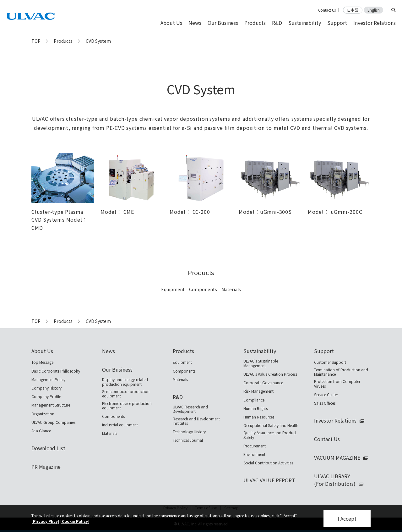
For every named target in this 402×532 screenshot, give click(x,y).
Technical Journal (188, 440)
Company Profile (46, 396)
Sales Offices (325, 403)
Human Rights (255, 408)
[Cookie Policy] (75, 521)
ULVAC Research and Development (190, 409)
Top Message (42, 362)
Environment (254, 454)
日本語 (353, 10)
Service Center (326, 395)
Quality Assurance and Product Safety (270, 435)
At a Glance (41, 431)
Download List (48, 448)
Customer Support (330, 362)
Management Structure (51, 405)
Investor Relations (335, 420)
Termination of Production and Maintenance (341, 372)
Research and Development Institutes (196, 421)
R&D (178, 397)
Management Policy (48, 380)
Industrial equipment (120, 425)
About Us (42, 351)
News (109, 351)
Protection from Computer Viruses (337, 384)
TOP (36, 41)
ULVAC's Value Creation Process (270, 374)
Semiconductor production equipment (126, 394)
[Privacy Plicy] (45, 521)
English (374, 10)
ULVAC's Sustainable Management (261, 363)
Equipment (173, 289)
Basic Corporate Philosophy (56, 371)
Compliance (254, 400)
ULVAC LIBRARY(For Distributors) (335, 480)
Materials (231, 289)
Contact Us (327, 10)
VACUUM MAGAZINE (337, 457)
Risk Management (258, 391)
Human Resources (259, 417)
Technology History (189, 432)
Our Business (117, 369)
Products (63, 41)
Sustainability (260, 351)
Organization (43, 414)
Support (324, 351)
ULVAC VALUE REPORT (269, 480)
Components (203, 289)
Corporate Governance (263, 383)
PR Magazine (46, 467)
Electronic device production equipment (127, 406)
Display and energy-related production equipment (125, 382)
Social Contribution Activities (268, 463)
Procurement (255, 446)
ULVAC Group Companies (53, 422)
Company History (46, 388)
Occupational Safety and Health (271, 425)
